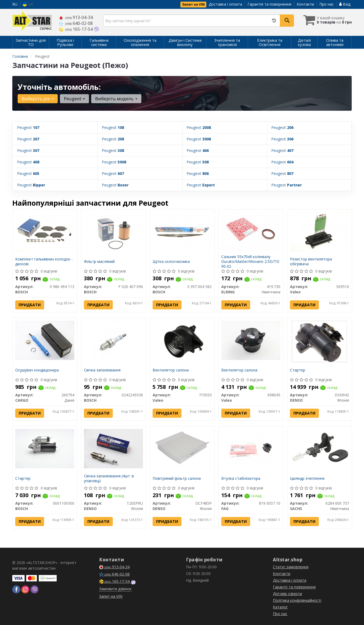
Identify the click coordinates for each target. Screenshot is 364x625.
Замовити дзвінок (115, 589)
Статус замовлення (291, 567)
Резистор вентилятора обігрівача (311, 261)
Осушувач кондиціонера (37, 370)
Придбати (30, 304)
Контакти (305, 4)
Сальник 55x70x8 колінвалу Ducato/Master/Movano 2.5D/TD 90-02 (250, 261)
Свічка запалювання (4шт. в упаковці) (109, 478)
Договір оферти (287, 594)
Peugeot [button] (74, 99)
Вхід (345, 4)
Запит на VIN (193, 4)
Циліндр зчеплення (307, 478)
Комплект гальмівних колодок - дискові (44, 261)
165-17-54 (76, 29)
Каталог (280, 607)
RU (15, 4)
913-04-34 (76, 17)
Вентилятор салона (171, 370)
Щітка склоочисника (171, 261)
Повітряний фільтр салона (177, 478)
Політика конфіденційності (297, 600)
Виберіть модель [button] (116, 99)
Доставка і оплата (225, 4)
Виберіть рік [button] (38, 99)
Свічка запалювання (102, 370)
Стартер (298, 370)
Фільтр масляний (99, 261)
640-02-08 (76, 23)
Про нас (327, 4)
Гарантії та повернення (294, 587)
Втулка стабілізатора (241, 478)
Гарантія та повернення (269, 4)
